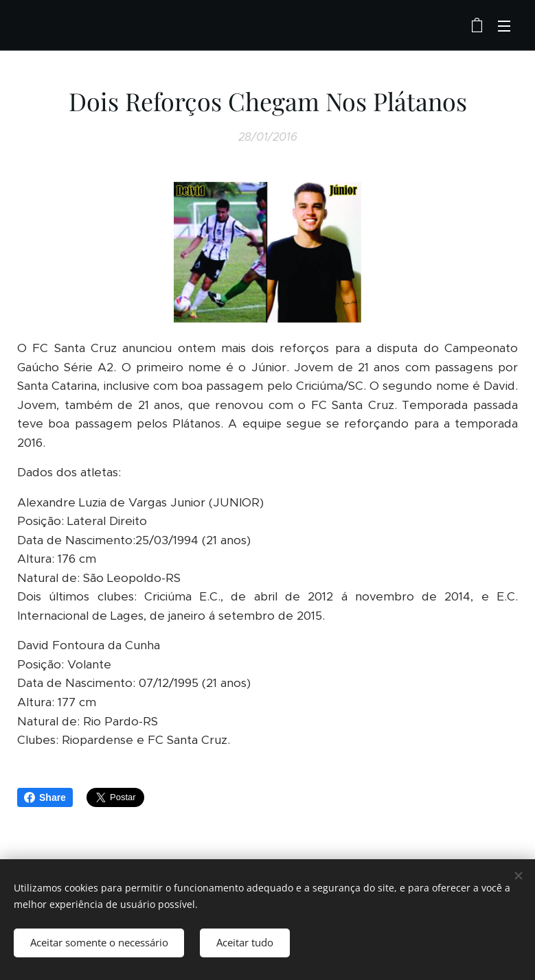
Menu (504, 26)
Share (45, 797)
